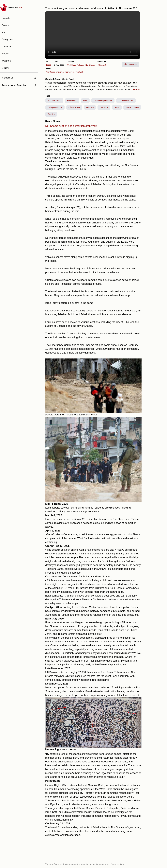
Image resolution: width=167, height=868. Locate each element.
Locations (7, 47)
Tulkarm (81, 65)
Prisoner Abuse (54, 101)
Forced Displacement (103, 101)
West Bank (71, 65)
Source (136, 90)
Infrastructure (74, 107)
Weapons (6, 61)
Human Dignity (132, 107)
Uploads (6, 18)
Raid (85, 101)
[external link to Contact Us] (19, 77)
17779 (49, 65)
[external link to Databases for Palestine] (19, 85)
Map (4, 32)
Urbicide (90, 107)
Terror (117, 107)
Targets (5, 54)
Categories (7, 39)
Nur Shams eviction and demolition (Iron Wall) (65, 72)
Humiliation (72, 101)
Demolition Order (126, 101)
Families (51, 114)
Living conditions (55, 107)
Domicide (104, 107)
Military (5, 68)
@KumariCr (102, 65)
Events (5, 25)
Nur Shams (90, 65)
